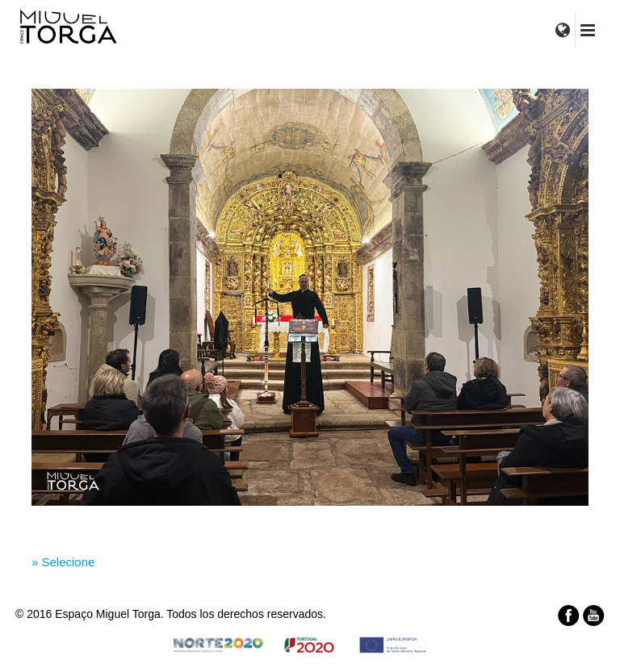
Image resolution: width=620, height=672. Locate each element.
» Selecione (63, 562)
